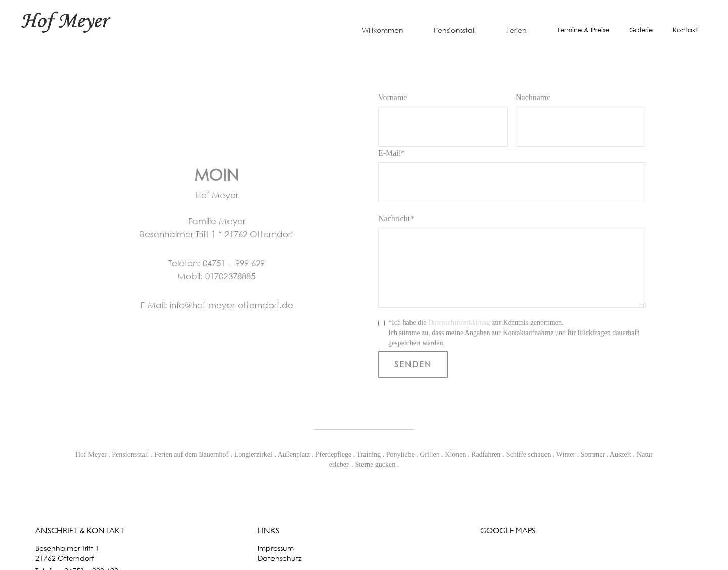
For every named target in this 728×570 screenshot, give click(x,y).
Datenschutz (280, 558)
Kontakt (685, 30)
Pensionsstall (455, 30)
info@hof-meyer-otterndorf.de (232, 305)
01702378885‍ (230, 276)
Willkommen (383, 30)
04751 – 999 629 (234, 263)
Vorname (393, 97)
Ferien (516, 30)
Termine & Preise (583, 30)
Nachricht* (396, 219)
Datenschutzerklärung (459, 323)
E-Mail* (392, 153)
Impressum (276, 548)
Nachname (533, 97)
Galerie (641, 30)
